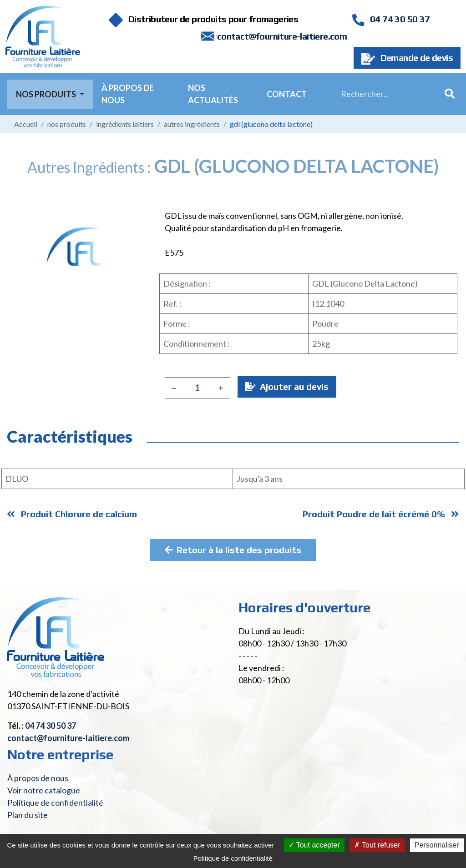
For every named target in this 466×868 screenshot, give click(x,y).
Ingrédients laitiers (125, 124)
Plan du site (28, 815)
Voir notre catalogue (44, 790)
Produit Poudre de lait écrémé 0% (381, 514)
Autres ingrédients (192, 124)
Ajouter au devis (287, 386)
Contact (287, 94)
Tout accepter (314, 845)
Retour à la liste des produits (233, 550)
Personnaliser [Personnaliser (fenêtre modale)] (437, 845)
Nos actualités (213, 94)
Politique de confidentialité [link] (233, 858)
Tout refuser (377, 845)
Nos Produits (47, 94)
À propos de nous (128, 94)
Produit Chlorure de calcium (72, 514)
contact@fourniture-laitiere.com (282, 36)
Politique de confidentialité (55, 802)
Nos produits (67, 124)
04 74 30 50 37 (391, 19)
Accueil (26, 124)
